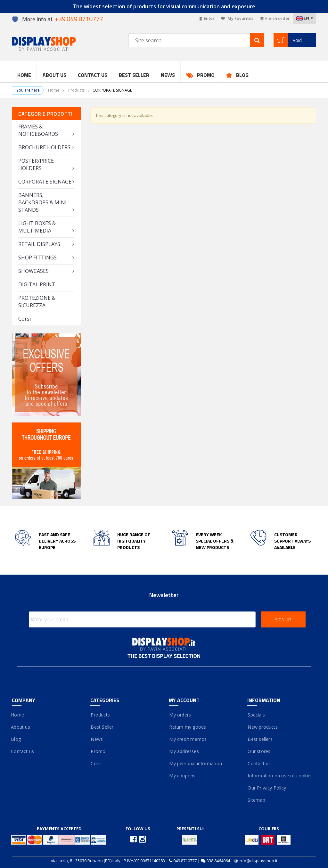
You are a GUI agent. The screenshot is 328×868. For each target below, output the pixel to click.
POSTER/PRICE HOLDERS (36, 164)
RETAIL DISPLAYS (39, 244)
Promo (206, 75)
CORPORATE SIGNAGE (45, 182)
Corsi (25, 319)
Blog (242, 75)
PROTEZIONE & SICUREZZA (37, 302)
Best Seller (134, 75)
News (168, 75)
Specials (256, 715)
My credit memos (188, 739)
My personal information (195, 763)
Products (76, 90)
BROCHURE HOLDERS (44, 147)
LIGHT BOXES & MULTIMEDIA (37, 227)
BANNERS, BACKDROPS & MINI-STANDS (43, 202)
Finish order (275, 18)
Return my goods (187, 727)
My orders (180, 715)
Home (24, 75)
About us (21, 727)
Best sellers (260, 739)
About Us (54, 75)
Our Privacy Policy (267, 788)
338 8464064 (218, 861)
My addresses (184, 751)
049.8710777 (185, 861)
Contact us (93, 75)
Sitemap (256, 800)
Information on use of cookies (280, 776)
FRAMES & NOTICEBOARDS (38, 130)
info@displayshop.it (258, 861)
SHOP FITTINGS (37, 258)
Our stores (259, 751)
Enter (207, 18)
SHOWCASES (33, 271)
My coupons (182, 776)
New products (262, 727)
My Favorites (237, 18)
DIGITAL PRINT (37, 284)
